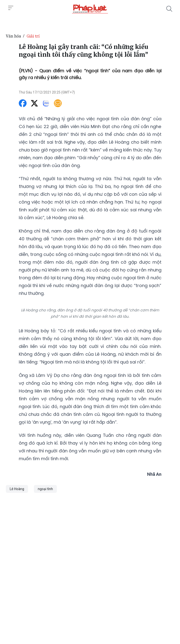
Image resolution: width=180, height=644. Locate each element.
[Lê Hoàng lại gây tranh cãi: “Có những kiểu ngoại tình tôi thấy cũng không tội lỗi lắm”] (90, 9)
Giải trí (33, 36)
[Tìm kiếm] (169, 9)
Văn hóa (13, 36)
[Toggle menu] (11, 8)
